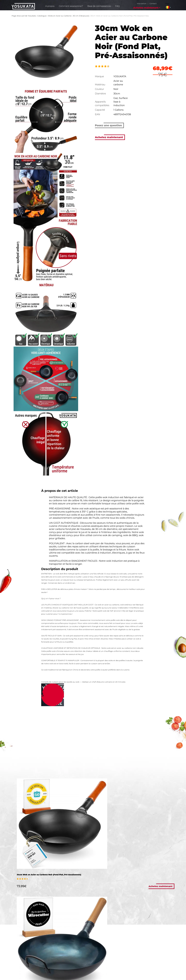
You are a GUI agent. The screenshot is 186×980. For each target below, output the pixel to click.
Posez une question (108, 125)
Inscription (142, 4)
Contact (153, 4)
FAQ (117, 6)
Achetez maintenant (146, 8)
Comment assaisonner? (71, 6)
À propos (50, 6)
